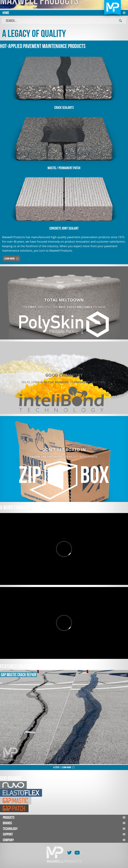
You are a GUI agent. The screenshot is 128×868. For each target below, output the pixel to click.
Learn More (10, 259)
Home (6, 13)
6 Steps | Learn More (62, 767)
